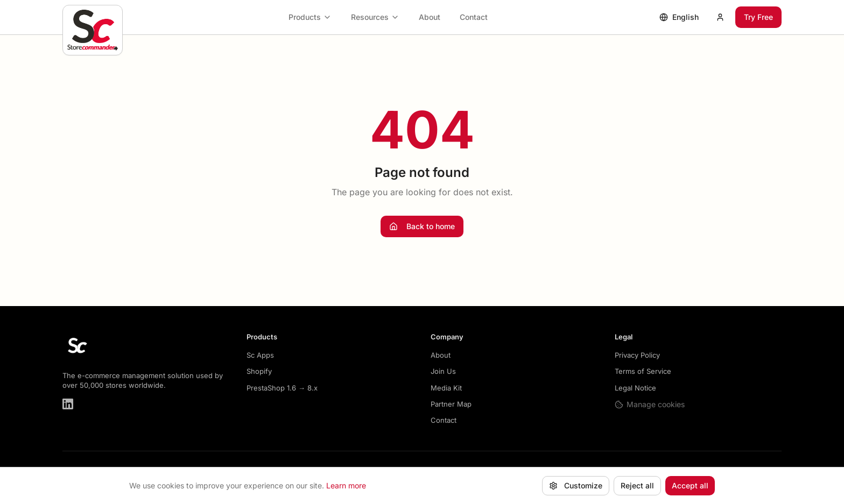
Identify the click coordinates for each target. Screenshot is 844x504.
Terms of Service (643, 371)
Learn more (346, 485)
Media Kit (446, 388)
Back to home (422, 226)
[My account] (720, 17)
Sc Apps (260, 355)
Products (310, 17)
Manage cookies (650, 404)
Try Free (758, 17)
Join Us (443, 371)
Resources (375, 17)
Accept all (690, 485)
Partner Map (451, 404)
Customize (576, 485)
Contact (474, 17)
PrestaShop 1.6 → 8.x (282, 388)
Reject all (637, 485)
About (430, 17)
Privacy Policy (637, 355)
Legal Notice (635, 388)
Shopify (259, 371)
